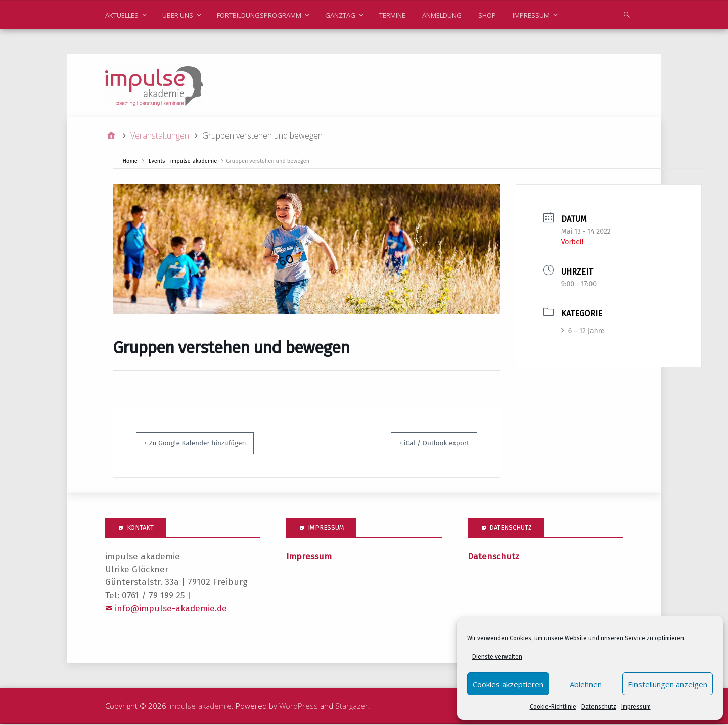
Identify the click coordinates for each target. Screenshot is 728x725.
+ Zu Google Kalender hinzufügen (207, 443)
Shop (487, 15)
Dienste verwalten (497, 657)
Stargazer (352, 706)
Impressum (636, 707)
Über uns (178, 15)
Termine (392, 15)
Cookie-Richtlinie (553, 707)
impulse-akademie (200, 706)
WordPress (299, 706)
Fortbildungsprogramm (259, 15)
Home (130, 162)
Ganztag (340, 15)
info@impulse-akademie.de (171, 609)
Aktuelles (122, 15)
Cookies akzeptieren (508, 684)
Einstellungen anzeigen (668, 684)
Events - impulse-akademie (183, 162)
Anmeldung (442, 15)
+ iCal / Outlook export (424, 443)
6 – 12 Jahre (583, 331)
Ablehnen (586, 684)
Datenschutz (599, 707)
